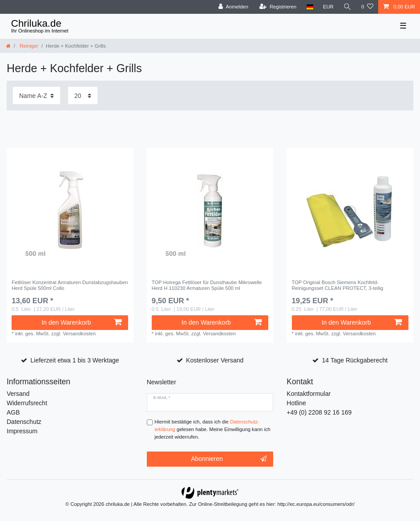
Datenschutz (24, 422)
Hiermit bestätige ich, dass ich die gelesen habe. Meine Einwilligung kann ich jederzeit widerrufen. (212, 429)
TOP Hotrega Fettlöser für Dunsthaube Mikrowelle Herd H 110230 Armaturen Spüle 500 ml (207, 285)
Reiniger (28, 46)
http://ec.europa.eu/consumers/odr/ (316, 504)
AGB (13, 412)
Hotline (296, 403)
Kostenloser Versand (215, 360)
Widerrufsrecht (27, 403)
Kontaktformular (309, 394)
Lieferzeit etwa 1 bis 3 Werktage (75, 360)
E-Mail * (162, 398)
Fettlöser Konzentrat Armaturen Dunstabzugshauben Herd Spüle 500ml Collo (70, 285)
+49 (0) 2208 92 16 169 (319, 412)
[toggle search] (347, 7)
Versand (18, 394)
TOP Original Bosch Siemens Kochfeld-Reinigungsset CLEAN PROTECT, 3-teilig (338, 285)
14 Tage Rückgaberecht (355, 360)
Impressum (22, 431)
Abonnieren (229, 459)
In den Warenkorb (81, 322)
